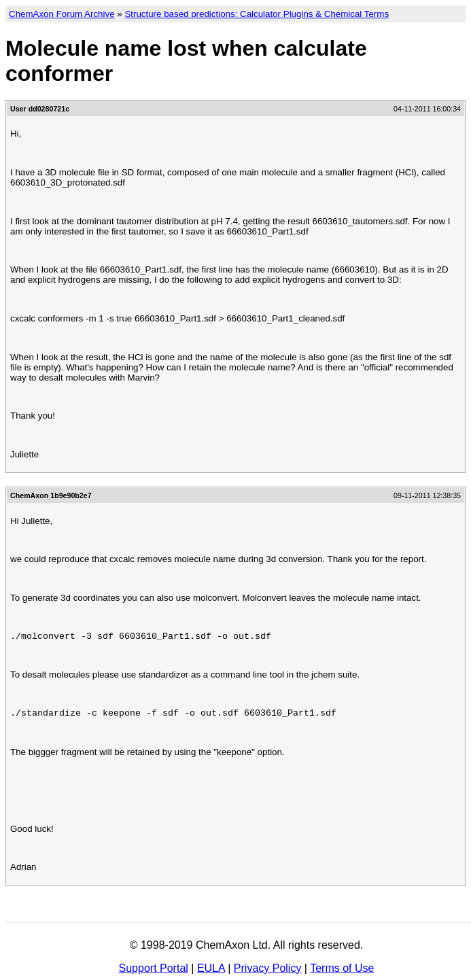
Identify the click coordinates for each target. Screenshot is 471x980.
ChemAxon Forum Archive (62, 14)
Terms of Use (342, 968)
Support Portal (154, 968)
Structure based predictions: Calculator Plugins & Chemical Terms (257, 14)
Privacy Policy (268, 968)
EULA (211, 968)
